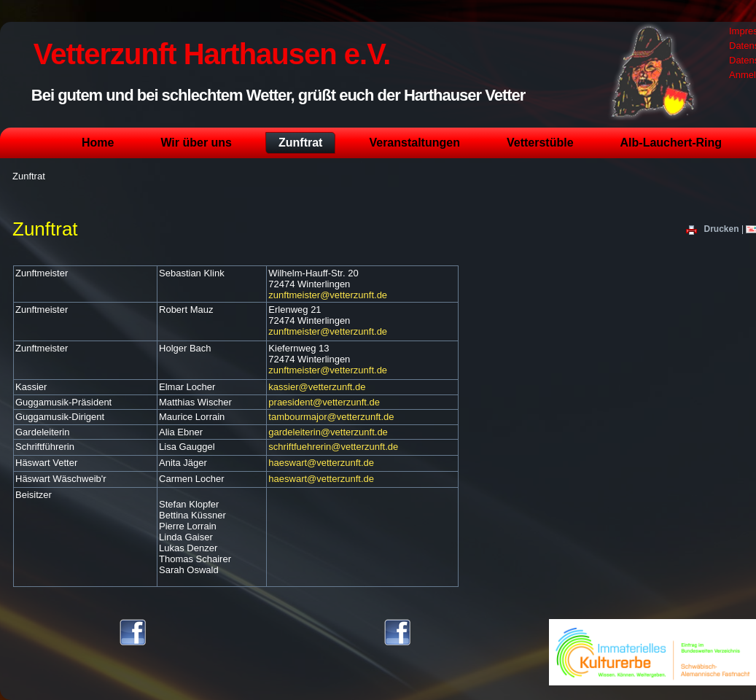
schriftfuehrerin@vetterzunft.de (333, 447)
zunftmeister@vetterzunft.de (328, 295)
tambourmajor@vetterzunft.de (331, 417)
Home (98, 143)
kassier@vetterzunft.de (317, 387)
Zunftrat (300, 143)
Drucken (714, 229)
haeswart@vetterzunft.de (321, 463)
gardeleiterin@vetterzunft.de (328, 432)
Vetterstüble (540, 143)
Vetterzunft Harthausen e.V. (212, 54)
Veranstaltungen (414, 143)
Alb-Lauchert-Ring (671, 143)
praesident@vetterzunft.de (324, 402)
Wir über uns (196, 143)
